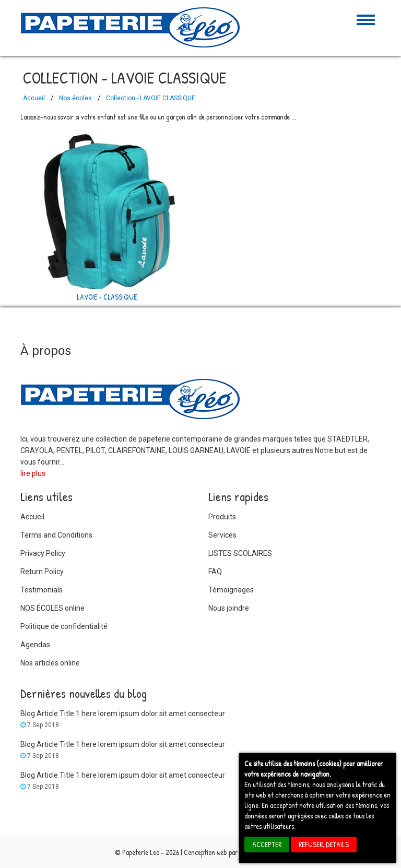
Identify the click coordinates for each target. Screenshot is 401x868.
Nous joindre (229, 608)
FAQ (215, 572)
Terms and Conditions (56, 535)
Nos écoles (75, 98)
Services (222, 535)
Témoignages (231, 590)
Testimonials (42, 590)
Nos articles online (50, 663)
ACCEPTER (267, 844)
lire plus (33, 473)
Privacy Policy (43, 553)
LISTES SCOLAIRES (240, 553)
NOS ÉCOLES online (52, 608)
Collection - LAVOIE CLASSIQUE (151, 98)
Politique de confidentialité (64, 626)
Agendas (35, 645)
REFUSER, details (324, 844)
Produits (222, 517)
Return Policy (42, 572)
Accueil (34, 98)
